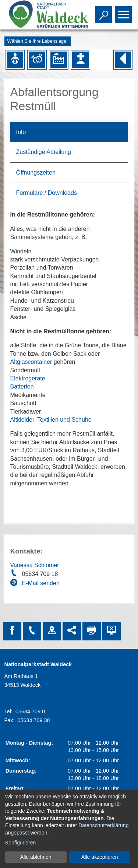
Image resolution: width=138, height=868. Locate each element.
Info (21, 132)
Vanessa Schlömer (35, 565)
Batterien (22, 386)
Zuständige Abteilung (44, 152)
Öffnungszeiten (36, 173)
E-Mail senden (41, 583)
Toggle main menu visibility (124, 11)
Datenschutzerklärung (103, 825)
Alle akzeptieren (100, 857)
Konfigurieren (20, 843)
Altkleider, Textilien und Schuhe (51, 420)
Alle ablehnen (36, 857)
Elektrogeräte (28, 378)
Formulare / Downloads (47, 193)
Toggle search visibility (104, 11)
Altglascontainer (31, 362)
